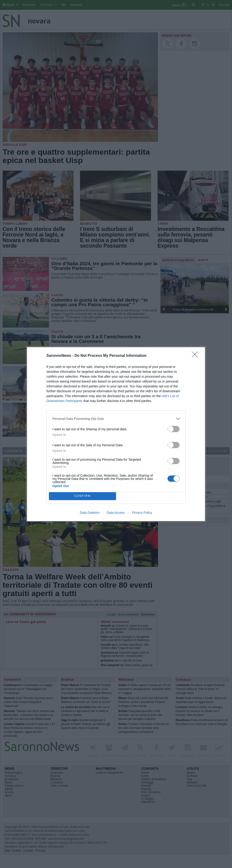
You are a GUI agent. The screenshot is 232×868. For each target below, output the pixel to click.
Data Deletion (90, 513)
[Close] (196, 356)
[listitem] (116, 419)
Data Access (116, 513)
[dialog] (116, 434)
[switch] (174, 429)
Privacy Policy (142, 513)
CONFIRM (82, 496)
